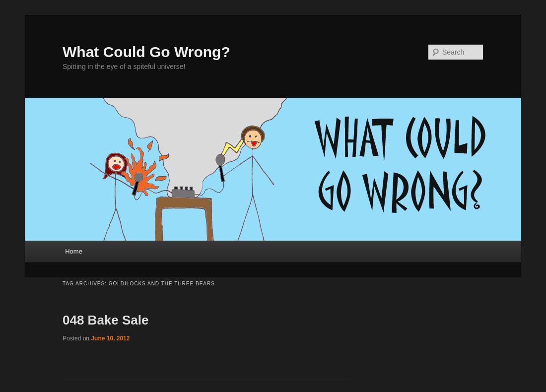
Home (74, 251)
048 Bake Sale (105, 320)
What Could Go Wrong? (146, 52)
